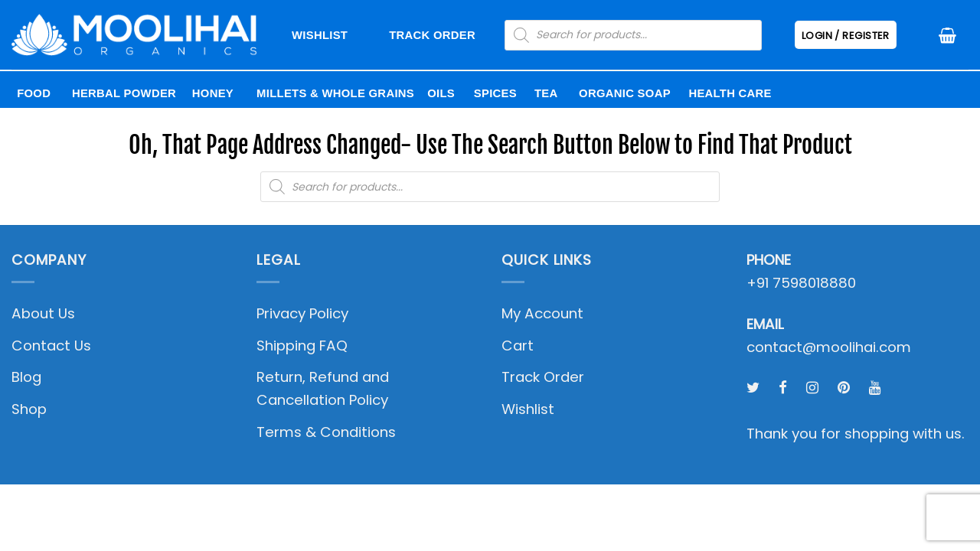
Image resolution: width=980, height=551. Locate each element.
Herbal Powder (124, 93)
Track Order (432, 35)
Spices (495, 93)
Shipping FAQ (302, 346)
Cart (518, 346)
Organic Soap (625, 93)
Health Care (730, 93)
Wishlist (320, 35)
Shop (29, 409)
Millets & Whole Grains (335, 93)
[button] (947, 35)
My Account (542, 313)
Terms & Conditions (326, 432)
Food (34, 93)
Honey (213, 93)
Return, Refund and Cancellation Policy (323, 388)
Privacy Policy (302, 313)
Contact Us (51, 346)
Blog (26, 377)
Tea (546, 93)
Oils (441, 93)
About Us (43, 313)
